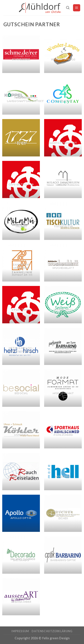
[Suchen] (68, 8)
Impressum (20, 631)
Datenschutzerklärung (52, 631)
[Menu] (77, 8)
